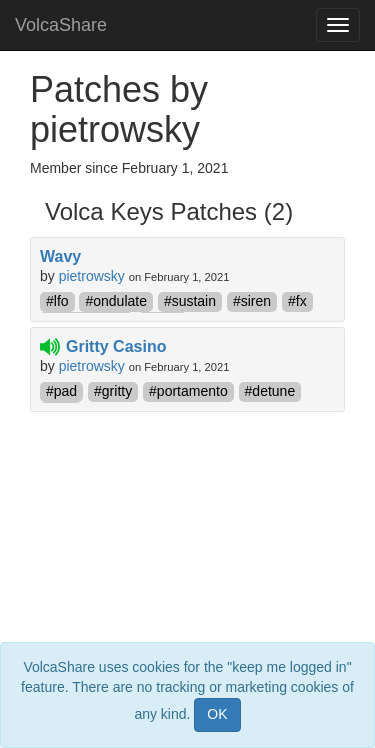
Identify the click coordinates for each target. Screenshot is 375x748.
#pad (61, 391)
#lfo (57, 301)
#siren (252, 301)
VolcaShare (61, 25)
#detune (270, 391)
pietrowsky (92, 276)
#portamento (188, 391)
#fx (297, 301)
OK (217, 714)
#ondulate (116, 301)
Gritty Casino (116, 346)
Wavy (60, 256)
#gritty (113, 391)
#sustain (190, 301)
